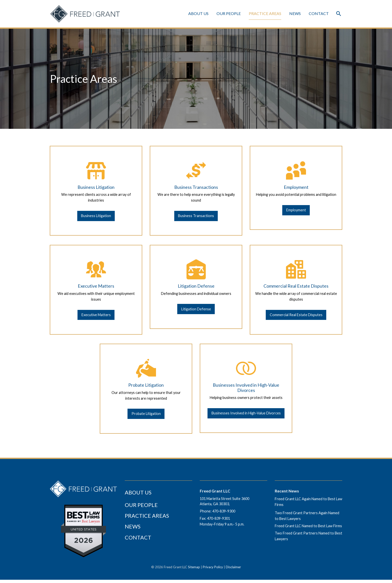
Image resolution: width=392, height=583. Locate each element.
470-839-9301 (218, 522)
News (295, 14)
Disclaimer (233, 570)
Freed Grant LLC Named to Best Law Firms (308, 529)
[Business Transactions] (196, 215)
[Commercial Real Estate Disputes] (296, 315)
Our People (229, 14)
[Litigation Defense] (196, 315)
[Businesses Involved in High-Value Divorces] (246, 414)
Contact (319, 14)
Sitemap (194, 570)
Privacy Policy (213, 570)
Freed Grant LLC (215, 494)
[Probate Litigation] (146, 414)
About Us (198, 14)
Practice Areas (147, 519)
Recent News (287, 494)
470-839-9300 (224, 514)
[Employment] (296, 215)
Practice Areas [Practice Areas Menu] (265, 14)
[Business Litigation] (96, 215)
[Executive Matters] (96, 315)
